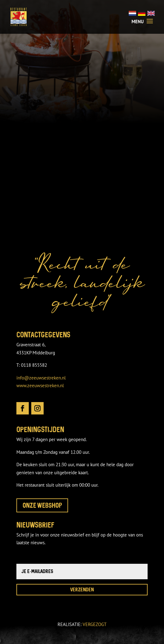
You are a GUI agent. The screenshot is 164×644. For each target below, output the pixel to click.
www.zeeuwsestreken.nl (40, 386)
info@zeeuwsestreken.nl (41, 378)
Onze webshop (42, 505)
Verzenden (82, 589)
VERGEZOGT (95, 624)
